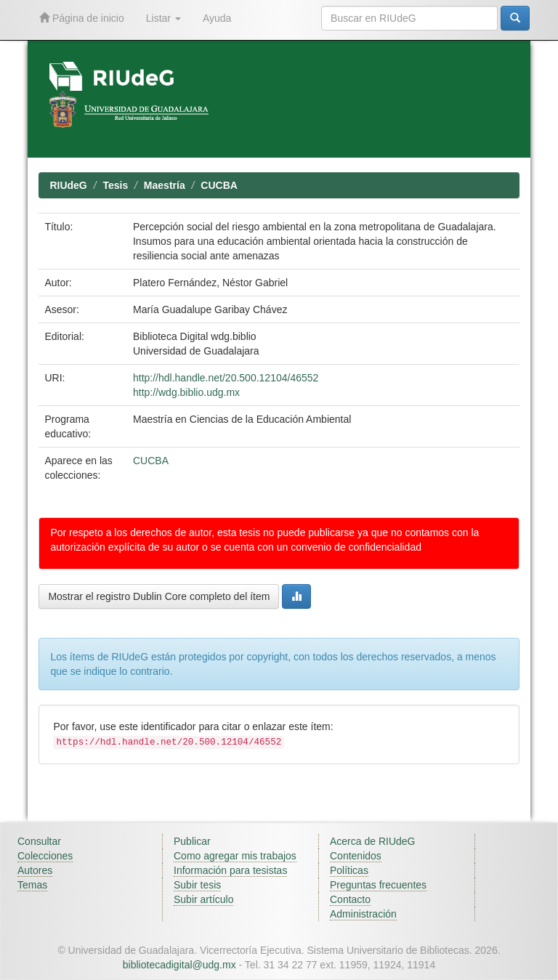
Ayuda (217, 18)
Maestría (165, 185)
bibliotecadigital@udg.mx (179, 965)
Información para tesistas (230, 870)
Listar (163, 18)
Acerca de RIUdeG (373, 841)
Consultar (39, 841)
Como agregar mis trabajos (235, 856)
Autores (35, 870)
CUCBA (219, 185)
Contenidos (356, 856)
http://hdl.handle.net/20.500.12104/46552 (226, 378)
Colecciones (45, 856)
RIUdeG (68, 185)
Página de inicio (82, 18)
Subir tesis (197, 885)
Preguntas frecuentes (378, 885)
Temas (32, 885)
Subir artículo (203, 899)
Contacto (350, 899)
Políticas (349, 870)
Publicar (192, 841)
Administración (363, 914)
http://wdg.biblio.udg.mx (186, 392)
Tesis (115, 185)
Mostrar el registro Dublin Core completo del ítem (159, 596)
